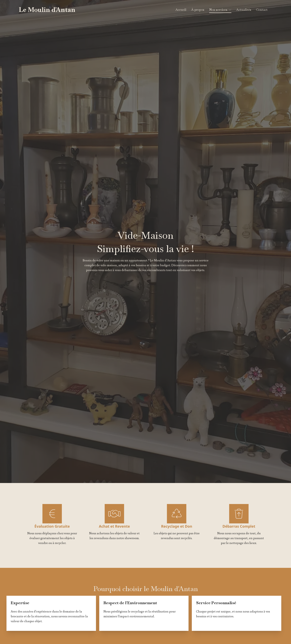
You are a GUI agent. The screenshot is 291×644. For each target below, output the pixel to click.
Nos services (218, 10)
